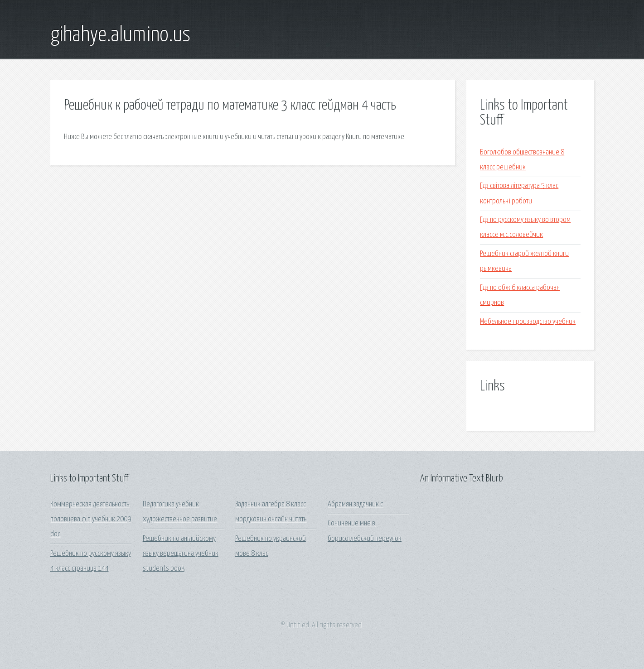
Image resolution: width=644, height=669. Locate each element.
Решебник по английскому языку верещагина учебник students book (181, 554)
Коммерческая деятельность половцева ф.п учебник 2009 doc (91, 520)
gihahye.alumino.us (120, 35)
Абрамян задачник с (355, 504)
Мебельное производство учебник (528, 322)
